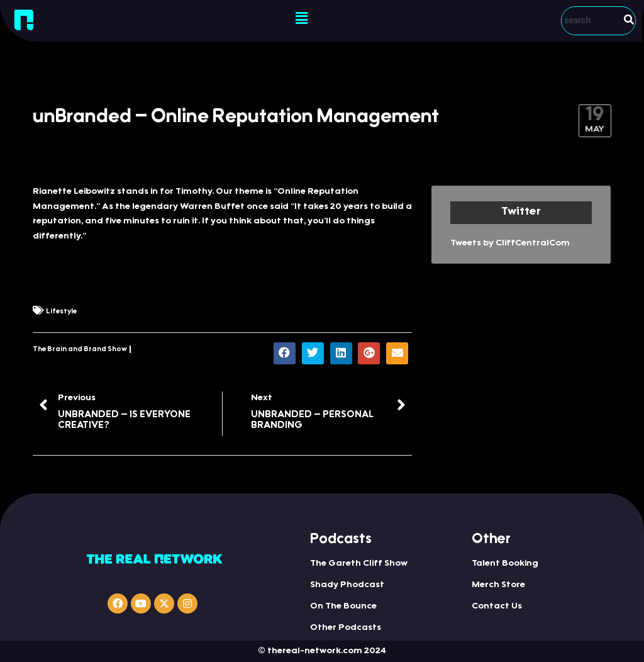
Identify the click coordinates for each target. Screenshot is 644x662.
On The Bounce (343, 607)
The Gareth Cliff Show (359, 564)
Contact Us (497, 607)
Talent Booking (505, 564)
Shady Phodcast (347, 585)
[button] (301, 19)
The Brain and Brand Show (80, 350)
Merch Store (498, 585)
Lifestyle (61, 312)
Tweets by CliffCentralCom (510, 244)
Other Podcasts (346, 628)
